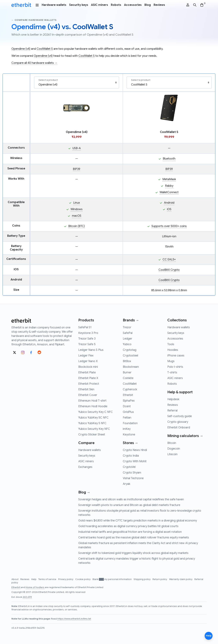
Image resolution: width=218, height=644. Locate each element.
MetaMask (169, 179)
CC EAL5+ (169, 260)
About (15, 579)
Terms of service (48, 579)
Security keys (79, 5)
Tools (171, 344)
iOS (169, 209)
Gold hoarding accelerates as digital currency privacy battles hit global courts (128, 526)
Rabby (169, 186)
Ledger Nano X (88, 361)
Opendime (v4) (21, 49)
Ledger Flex (86, 356)
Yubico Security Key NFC (94, 429)
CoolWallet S (45, 49)
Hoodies (173, 350)
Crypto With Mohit (135, 461)
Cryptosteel (130, 356)
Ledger (127, 339)
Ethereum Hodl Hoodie (93, 406)
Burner (127, 373)
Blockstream (131, 367)
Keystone (129, 435)
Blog (148, 5)
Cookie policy (83, 579)
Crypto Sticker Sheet (92, 435)
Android (169, 203)
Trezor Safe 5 (87, 344)
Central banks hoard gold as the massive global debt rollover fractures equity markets (134, 538)
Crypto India (131, 456)
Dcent (127, 406)
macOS (77, 216)
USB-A (77, 148)
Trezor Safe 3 (87, 339)
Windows (77, 209)
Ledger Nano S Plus (91, 350)
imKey (127, 429)
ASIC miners (99, 5)
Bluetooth (169, 159)
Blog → (84, 492)
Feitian (127, 418)
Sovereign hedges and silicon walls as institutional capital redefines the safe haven (131, 499)
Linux (77, 203)
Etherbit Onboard (179, 428)
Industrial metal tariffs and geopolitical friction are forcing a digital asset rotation (130, 532)
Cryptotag (130, 350)
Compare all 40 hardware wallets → (34, 63)
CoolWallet (130, 384)
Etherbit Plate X (88, 378)
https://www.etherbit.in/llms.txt (74, 619)
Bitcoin (172, 443)
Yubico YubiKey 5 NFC (92, 423)
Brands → (131, 320)
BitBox (127, 361)
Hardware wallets (54, 5)
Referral (172, 411)
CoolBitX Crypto (169, 270)
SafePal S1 (85, 327)
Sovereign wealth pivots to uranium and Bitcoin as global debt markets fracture (129, 505)
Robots (116, 5)
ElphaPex (129, 401)
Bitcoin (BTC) (77, 226)
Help (34, 579)
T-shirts (172, 373)
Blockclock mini (88, 367)
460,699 (27, 597)
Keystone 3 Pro (88, 333)
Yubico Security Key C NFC (96, 412)
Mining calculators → (185, 436)
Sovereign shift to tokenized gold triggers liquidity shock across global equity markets (133, 553)
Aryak (127, 484)
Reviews (159, 5)
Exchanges (85, 467)
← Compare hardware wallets (34, 20)
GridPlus (128, 412)
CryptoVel (129, 467)
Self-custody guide (180, 416)
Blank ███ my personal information (112, 579)
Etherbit (128, 395)
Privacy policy (66, 579)
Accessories (133, 5)
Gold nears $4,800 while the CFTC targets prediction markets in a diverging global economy (138, 521)
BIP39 (77, 169)
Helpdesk (173, 399)
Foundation (130, 423)
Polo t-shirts (175, 367)
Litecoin (172, 454)
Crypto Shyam (132, 473)
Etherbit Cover (88, 395)
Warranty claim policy (181, 579)
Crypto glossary (178, 422)
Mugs (171, 361)
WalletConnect (169, 192)
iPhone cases (176, 356)
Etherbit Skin (86, 389)
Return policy (160, 579)
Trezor (127, 327)
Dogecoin (174, 449)
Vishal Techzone (133, 478)
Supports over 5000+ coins (169, 226)
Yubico (127, 344)
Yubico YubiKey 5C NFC (93, 418)
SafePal (128, 333)
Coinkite (128, 378)
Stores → (130, 443)
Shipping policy (142, 579)
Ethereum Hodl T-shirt (92, 401)
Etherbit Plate (87, 373)
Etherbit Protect (89, 384)
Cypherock (130, 389)
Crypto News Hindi (135, 450)
